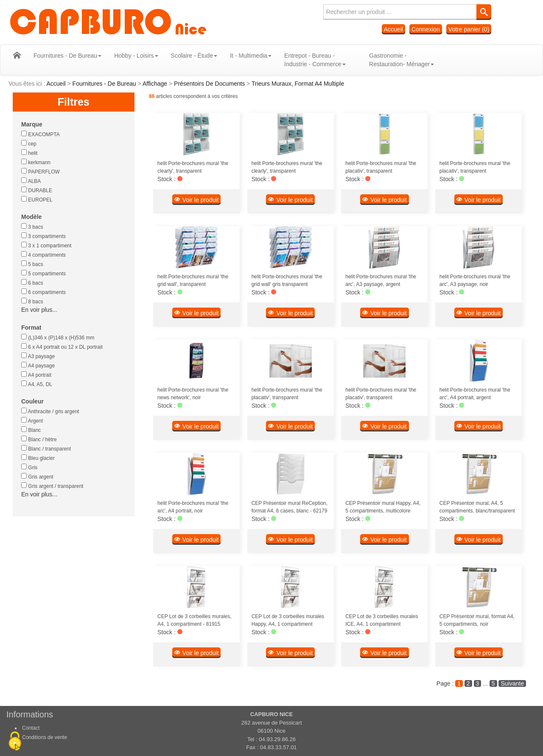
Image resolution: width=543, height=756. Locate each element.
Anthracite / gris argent (50, 411)
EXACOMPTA (41, 134)
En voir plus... (39, 310)
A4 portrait (36, 375)
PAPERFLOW (41, 171)
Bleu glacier (38, 458)
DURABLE (37, 190)
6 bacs (32, 283)
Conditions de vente (45, 737)
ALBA (31, 181)
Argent (32, 420)
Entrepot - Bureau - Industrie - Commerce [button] (309, 60)
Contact (31, 728)
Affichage (156, 84)
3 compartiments (43, 236)
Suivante (512, 683)
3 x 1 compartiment (46, 245)
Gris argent (37, 476)
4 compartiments (43, 255)
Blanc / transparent (46, 448)
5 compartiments (43, 273)
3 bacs (32, 227)
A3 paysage (38, 356)
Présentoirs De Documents (210, 84)
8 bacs (32, 301)
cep (29, 143)
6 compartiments (43, 292)
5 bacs (32, 264)
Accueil (393, 29)
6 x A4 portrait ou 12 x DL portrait (62, 347)
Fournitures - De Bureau (105, 84)
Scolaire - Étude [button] (188, 56)
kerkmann (36, 162)
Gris (29, 467)
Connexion (426, 29)
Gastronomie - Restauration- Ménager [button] (395, 60)
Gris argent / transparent (52, 486)
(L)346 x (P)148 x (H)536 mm (58, 337)
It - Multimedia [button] (244, 56)
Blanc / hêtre (39, 439)
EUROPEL (37, 199)
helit (29, 153)
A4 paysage (38, 365)
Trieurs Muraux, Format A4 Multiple (298, 84)
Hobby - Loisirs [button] (130, 56)
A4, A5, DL (37, 384)
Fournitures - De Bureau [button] (61, 56)
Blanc (31, 430)
